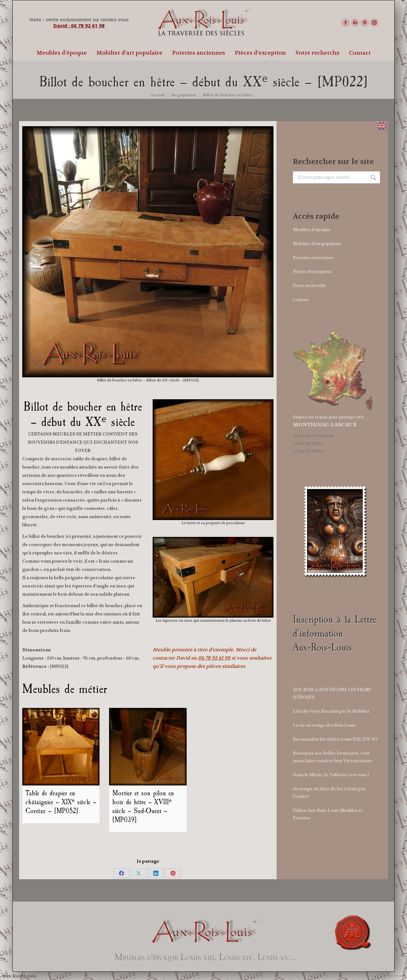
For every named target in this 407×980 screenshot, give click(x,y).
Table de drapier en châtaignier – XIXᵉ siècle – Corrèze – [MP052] (61, 802)
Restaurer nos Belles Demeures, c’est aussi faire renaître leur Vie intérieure (332, 757)
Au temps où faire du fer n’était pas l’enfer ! (329, 793)
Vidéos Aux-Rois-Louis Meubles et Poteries (328, 814)
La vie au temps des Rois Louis (324, 725)
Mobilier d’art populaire (317, 244)
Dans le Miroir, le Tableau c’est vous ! (331, 775)
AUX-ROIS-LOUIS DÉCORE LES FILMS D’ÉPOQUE (332, 693)
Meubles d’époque (312, 230)
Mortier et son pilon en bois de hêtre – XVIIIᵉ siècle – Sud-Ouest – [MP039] (143, 806)
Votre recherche (309, 286)
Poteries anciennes (313, 258)
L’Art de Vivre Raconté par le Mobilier (331, 711)
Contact (301, 300)
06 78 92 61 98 (214, 658)
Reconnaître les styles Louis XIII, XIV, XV (335, 739)
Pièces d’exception (312, 272)
